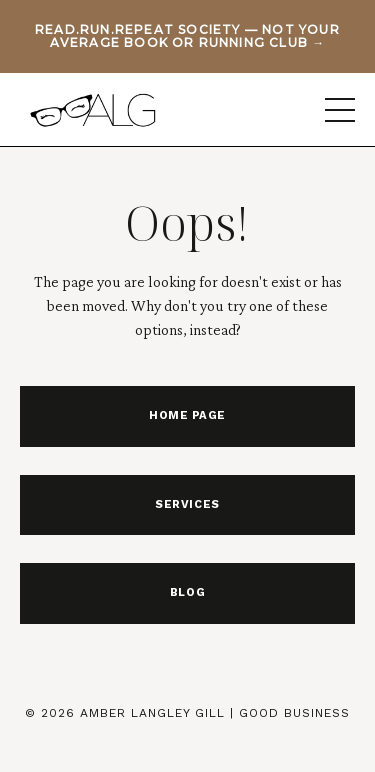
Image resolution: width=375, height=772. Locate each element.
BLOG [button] (187, 592)
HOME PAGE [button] (187, 415)
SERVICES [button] (187, 504)
